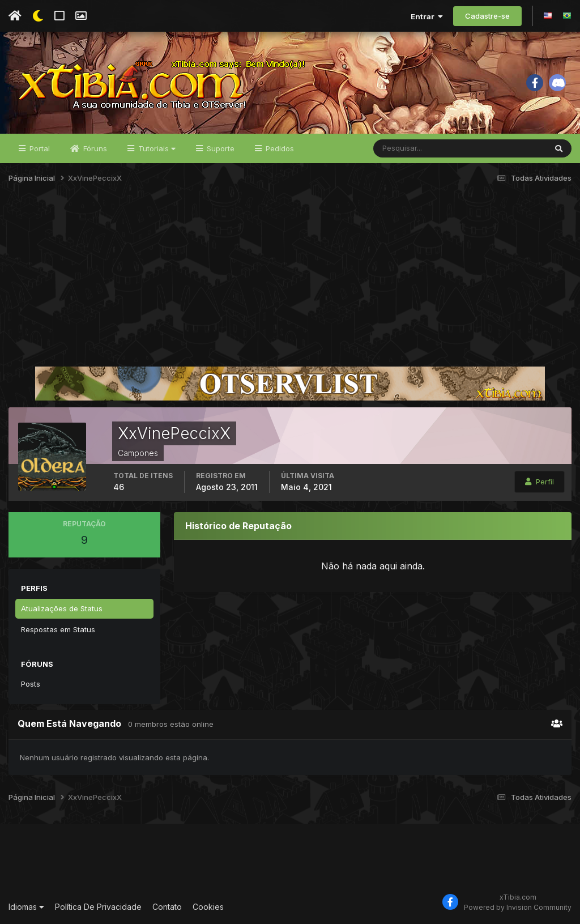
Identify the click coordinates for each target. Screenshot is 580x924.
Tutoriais (156, 148)
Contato (167, 907)
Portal (39, 148)
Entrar (427, 16)
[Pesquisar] (410, 148)
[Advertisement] (290, 280)
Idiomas (26, 907)
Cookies (208, 907)
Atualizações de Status (62, 608)
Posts (31, 684)
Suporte (219, 148)
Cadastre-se (487, 16)
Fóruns (94, 148)
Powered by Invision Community (518, 907)
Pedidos (279, 148)
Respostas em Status (58, 629)
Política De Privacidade (98, 907)
